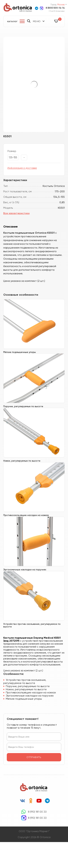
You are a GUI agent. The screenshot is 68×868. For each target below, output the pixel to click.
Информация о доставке (22, 168)
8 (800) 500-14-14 (55, 8)
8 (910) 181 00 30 (37, 812)
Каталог (13, 21)
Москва (61, 5)
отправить (34, 757)
